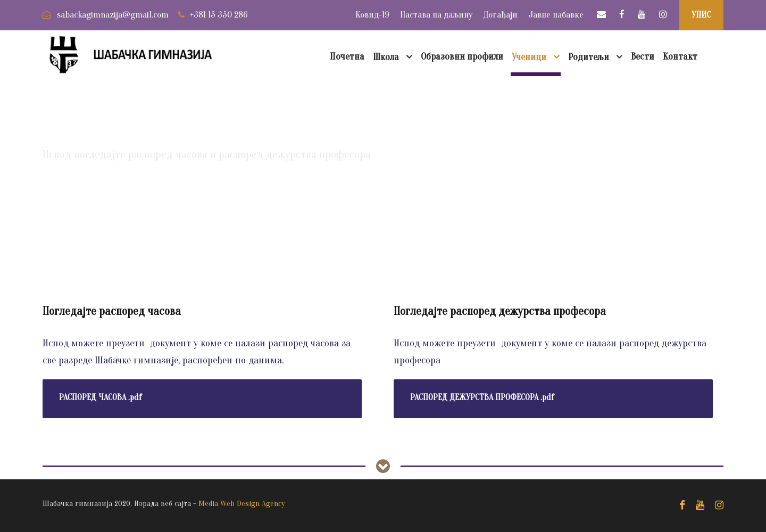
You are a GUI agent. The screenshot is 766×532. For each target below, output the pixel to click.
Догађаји (500, 15)
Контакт (680, 57)
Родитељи (589, 57)
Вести (643, 57)
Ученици (529, 57)
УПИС (701, 15)
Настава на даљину (436, 15)
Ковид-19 (372, 15)
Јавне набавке (556, 15)
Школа (386, 57)
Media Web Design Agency (242, 504)
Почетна (347, 57)
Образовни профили (462, 57)
